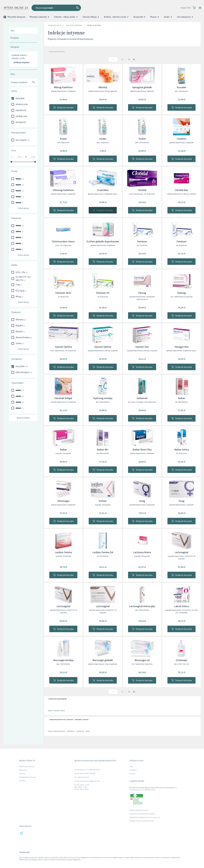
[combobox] (78, 8)
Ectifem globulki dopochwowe (103, 241)
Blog (131, 766)
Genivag (181, 293)
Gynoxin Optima (63, 347)
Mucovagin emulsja (63, 660)
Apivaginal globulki (142, 87)
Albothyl (103, 87)
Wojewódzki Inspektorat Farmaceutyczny (145, 817)
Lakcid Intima (181, 606)
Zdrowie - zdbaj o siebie (66, 17)
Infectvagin (63, 501)
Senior (169, 17)
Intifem (103, 501)
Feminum (142, 241)
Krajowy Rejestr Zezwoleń (139, 810)
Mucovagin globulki (103, 660)
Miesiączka (80, 731)
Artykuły (133, 774)
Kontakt (22, 781)
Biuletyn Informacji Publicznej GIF (142, 821)
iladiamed (142, 398)
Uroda (88, 731)
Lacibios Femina (63, 552)
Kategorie (133, 770)
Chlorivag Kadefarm (63, 190)
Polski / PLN (186, 8)
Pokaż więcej (23, 208)
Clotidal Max (182, 190)
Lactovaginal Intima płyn (142, 606)
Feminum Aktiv (63, 293)
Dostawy (22, 774)
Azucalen (181, 87)
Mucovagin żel (142, 660)
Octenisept (181, 660)
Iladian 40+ (103, 449)
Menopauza (71, 731)
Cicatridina (103, 190)
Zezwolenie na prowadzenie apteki (142, 814)
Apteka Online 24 (55, 25)
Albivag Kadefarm (63, 87)
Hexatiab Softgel (63, 398)
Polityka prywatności (27, 766)
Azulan (63, 139)
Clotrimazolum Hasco (63, 241)
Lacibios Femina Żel (103, 552)
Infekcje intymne (94, 25)
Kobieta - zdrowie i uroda (117, 17)
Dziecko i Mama (91, 17)
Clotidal (142, 190)
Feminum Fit (103, 293)
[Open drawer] (200, 8)
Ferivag (142, 293)
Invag (142, 501)
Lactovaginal (181, 552)
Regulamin (23, 770)
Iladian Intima (182, 449)
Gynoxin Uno (142, 347)
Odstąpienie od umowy (27, 777)
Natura (155, 17)
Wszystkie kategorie (15, 17)
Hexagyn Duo (182, 347)
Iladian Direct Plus (142, 449)
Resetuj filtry (23, 418)
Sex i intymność (186, 17)
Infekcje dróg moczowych (57, 731)
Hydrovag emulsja (103, 398)
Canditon (181, 139)
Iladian (181, 398)
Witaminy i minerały (40, 17)
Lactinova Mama (142, 552)
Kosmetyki (140, 17)
